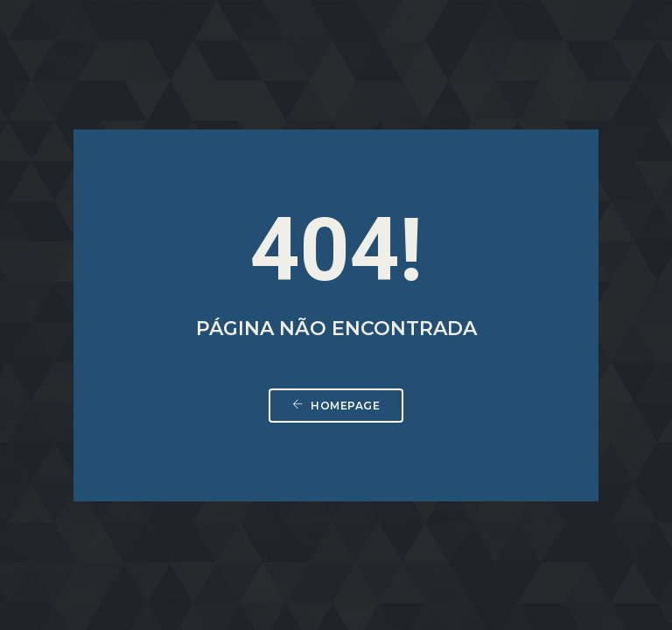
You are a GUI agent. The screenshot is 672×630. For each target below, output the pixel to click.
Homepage (336, 406)
